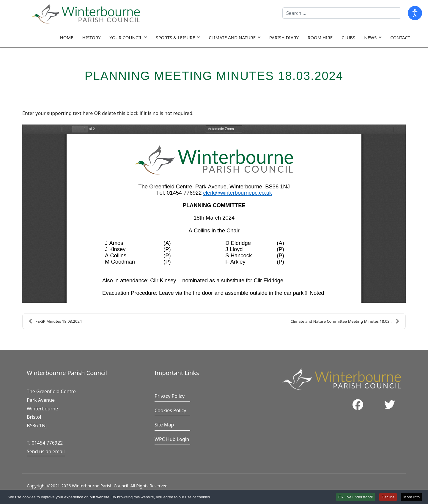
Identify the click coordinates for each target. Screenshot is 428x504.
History (91, 37)
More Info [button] (412, 497)
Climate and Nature (232, 37)
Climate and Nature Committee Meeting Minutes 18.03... (345, 321)
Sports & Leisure (175, 37)
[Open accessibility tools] (415, 13)
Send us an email (46, 451)
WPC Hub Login (172, 439)
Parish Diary (284, 37)
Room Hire (320, 37)
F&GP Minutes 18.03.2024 (55, 321)
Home (67, 37)
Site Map (164, 425)
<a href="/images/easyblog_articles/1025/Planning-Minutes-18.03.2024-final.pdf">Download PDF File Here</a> (214, 214)
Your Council (126, 37)
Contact (400, 37)
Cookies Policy (170, 410)
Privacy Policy (170, 396)
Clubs (348, 37)
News (370, 37)
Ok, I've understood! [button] (356, 497)
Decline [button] (388, 497)
